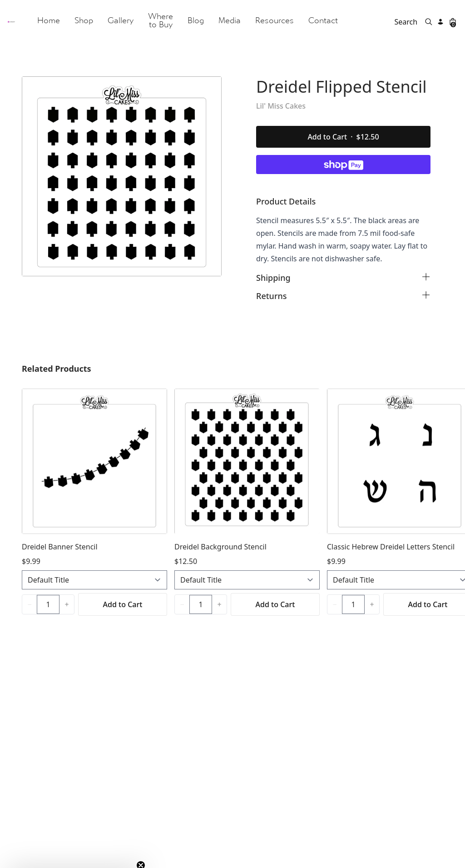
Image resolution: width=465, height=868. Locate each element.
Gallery (121, 21)
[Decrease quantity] (30, 604)
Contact (323, 21)
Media (230, 21)
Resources (275, 21)
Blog (196, 21)
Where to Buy (161, 21)
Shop (84, 21)
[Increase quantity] (67, 604)
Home (49, 21)
